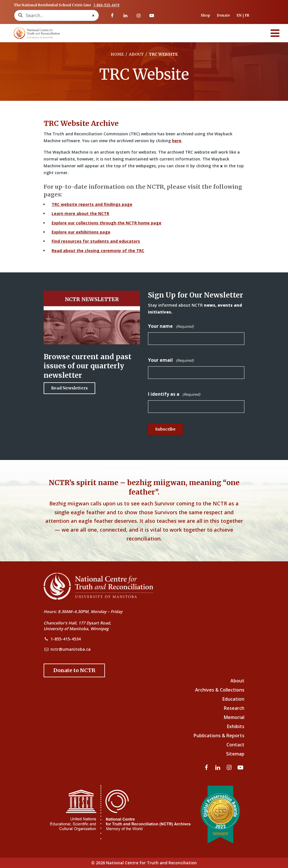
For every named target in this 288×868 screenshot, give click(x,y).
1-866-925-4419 (106, 5)
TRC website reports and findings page (92, 204)
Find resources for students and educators (96, 241)
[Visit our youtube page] (152, 15)
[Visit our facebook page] (112, 15)
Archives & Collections (220, 690)
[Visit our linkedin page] (125, 15)
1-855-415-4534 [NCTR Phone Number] (66, 639)
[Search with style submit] (94, 15)
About (237, 681)
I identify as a (174, 394)
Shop (205, 15)
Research (234, 708)
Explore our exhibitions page (81, 232)
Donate (223, 15)
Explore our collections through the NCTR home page (107, 223)
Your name (171, 326)
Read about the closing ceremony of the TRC (98, 251)
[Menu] (275, 33)
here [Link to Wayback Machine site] (177, 141)
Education (233, 699)
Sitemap (235, 754)
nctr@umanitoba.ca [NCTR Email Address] (71, 649)
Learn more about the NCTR (80, 213)
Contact (235, 745)
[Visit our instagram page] (139, 15)
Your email (171, 360)
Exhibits (236, 726)
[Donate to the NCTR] (74, 670)
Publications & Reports (219, 736)
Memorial (234, 717)
